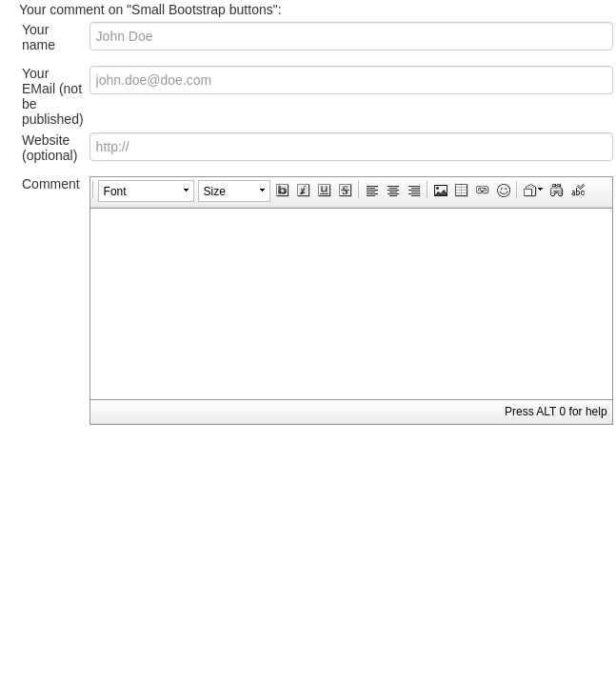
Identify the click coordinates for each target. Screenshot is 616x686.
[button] (146, 192)
